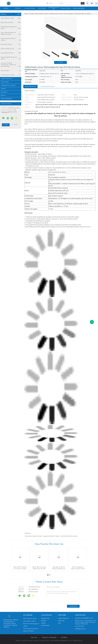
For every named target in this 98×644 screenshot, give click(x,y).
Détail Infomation (30, 87)
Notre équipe (45, 626)
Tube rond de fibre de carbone (69, 536)
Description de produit (48, 87)
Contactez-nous (66, 8)
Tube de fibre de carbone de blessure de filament (11, 34)
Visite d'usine (42, 8)
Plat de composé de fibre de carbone (11, 39)
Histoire (44, 621)
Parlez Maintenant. (79, 8)
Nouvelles (4, 92)
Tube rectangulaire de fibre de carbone (11, 58)
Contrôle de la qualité (8, 85)
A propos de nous (6, 79)
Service (43, 623)
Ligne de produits (63, 618)
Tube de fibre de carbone (11, 18)
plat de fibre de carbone (11, 22)
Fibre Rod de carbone (11, 44)
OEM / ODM (61, 621)
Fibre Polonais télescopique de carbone (11, 28)
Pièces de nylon (11, 71)
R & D (60, 623)
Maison (6, 8)
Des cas (3, 95)
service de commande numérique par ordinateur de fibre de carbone (11, 65)
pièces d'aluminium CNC (11, 53)
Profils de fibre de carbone (11, 75)
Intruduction (45, 618)
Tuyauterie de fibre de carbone (51, 536)
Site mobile (64, 637)
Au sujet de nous (30, 8)
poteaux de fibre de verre (11, 49)
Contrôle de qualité (54, 8)
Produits (18, 8)
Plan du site (34, 637)
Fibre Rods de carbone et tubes (33, 536)
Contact (4, 89)
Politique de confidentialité (49, 637)
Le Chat (60, 62)
